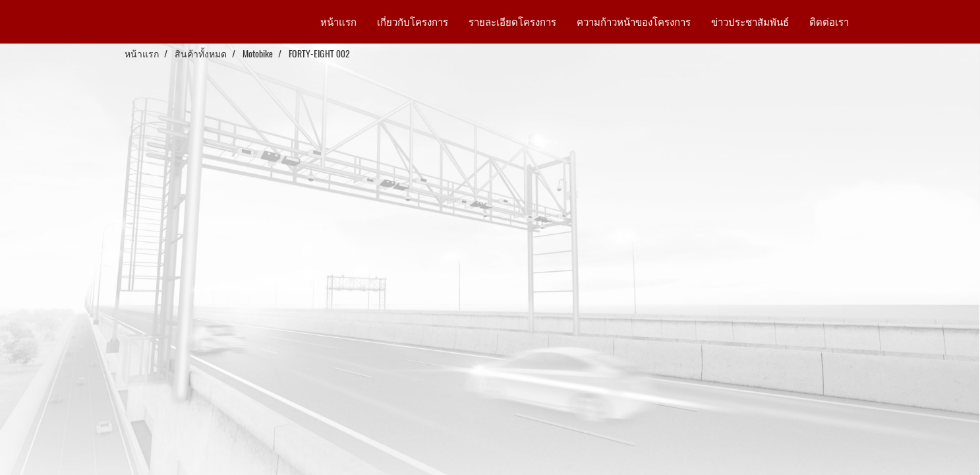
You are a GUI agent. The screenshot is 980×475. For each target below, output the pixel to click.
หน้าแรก (338, 22)
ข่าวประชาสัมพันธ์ (750, 22)
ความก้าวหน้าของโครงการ (634, 22)
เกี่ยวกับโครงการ (413, 22)
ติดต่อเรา (829, 22)
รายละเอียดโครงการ (512, 22)
